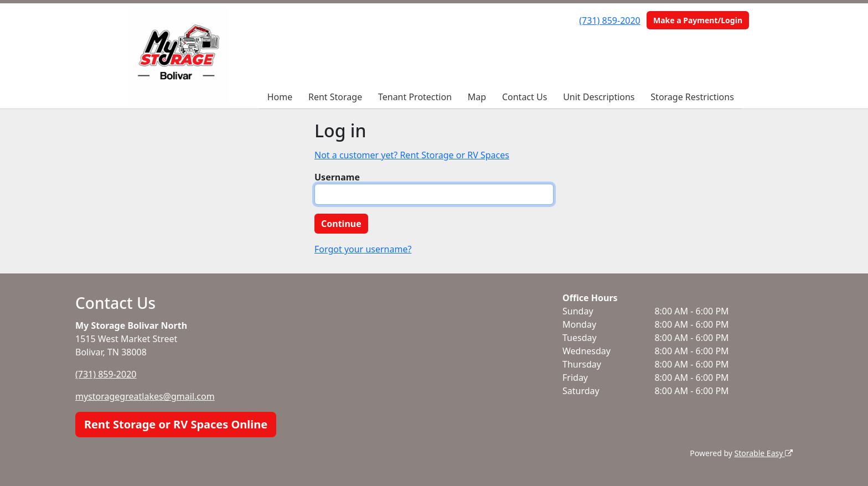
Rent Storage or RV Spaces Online (176, 424)
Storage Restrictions (692, 97)
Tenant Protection (415, 97)
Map (477, 97)
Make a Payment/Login (698, 20)
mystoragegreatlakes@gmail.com (145, 396)
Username (337, 177)
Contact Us (525, 97)
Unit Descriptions (599, 97)
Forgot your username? (363, 249)
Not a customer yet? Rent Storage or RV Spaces (412, 155)
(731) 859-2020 (609, 20)
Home (280, 97)
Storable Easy (764, 453)
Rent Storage (335, 97)
